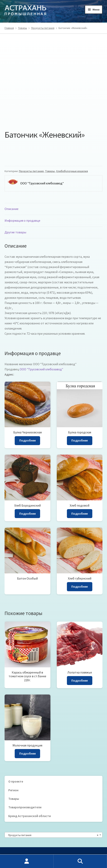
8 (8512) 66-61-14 (30, 827)
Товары (23, 28)
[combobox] (54, 799)
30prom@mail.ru (26, 832)
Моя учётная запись (27, 861)
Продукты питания (43, 28)
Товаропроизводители (25, 771)
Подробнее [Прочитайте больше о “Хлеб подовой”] (80, 477)
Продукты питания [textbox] (52, 799)
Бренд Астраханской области (30, 780)
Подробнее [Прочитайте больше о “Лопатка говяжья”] (80, 644)
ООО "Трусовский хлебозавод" (41, 333)
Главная (9, 28)
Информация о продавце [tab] (22, 184)
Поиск (80, 861)
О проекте (16, 745)
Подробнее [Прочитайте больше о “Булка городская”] (80, 404)
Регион (13, 754)
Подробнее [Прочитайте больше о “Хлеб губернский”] (80, 550)
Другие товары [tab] (15, 196)
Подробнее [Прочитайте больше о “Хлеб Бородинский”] (27, 477)
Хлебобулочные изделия (72, 135)
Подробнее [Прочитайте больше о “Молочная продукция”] (27, 717)
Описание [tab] (12, 172)
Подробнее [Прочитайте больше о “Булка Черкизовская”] (27, 404)
